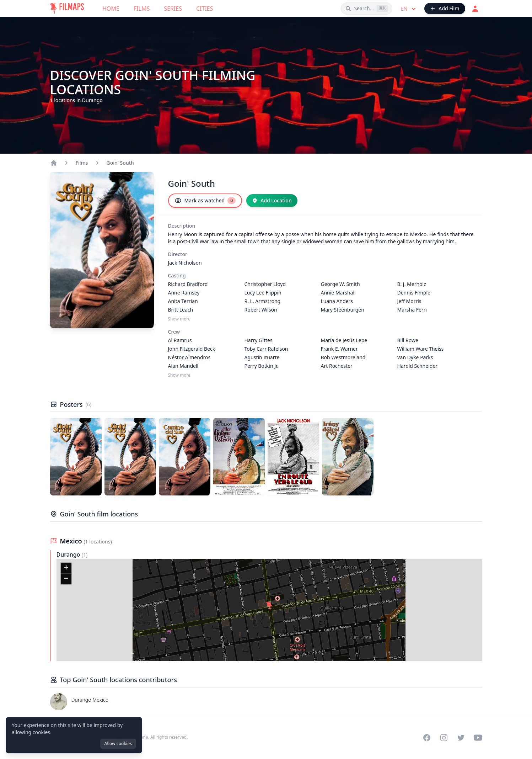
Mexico (72, 541)
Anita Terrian (183, 301)
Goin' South (120, 163)
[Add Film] (445, 9)
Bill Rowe (408, 340)
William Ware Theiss (421, 349)
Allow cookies (118, 744)
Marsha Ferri (412, 310)
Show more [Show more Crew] (179, 375)
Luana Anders (337, 301)
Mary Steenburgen (343, 310)
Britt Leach (181, 310)
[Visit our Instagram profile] (444, 738)
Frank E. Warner (339, 349)
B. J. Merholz (412, 284)
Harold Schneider (418, 366)
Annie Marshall (338, 293)
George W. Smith (340, 284)
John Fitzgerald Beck (192, 349)
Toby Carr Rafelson (266, 349)
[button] (269, 606)
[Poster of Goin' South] (76, 457)
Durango (69, 554)
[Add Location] (272, 201)
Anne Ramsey (184, 293)
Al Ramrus (180, 340)
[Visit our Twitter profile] (461, 738)
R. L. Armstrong (263, 301)
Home (111, 9)
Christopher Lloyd (265, 284)
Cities (205, 9)
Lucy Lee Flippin (263, 293)
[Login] (475, 9)
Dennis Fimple (414, 293)
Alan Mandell (183, 366)
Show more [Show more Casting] (179, 319)
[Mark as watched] (205, 201)
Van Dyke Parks (415, 357)
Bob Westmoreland (343, 357)
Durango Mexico (90, 700)
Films (142, 9)
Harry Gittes (259, 340)
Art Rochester (337, 366)
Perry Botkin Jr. (262, 366)
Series (173, 9)
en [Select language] (409, 9)
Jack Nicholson (185, 263)
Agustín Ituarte (262, 357)
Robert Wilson (261, 310)
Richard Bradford (188, 284)
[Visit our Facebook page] (427, 738)
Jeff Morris (409, 301)
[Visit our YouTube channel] (478, 738)
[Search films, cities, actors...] (367, 9)
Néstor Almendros (189, 357)
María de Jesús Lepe (344, 340)
